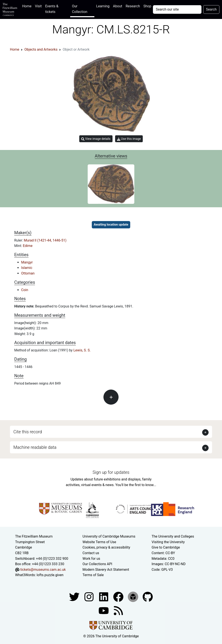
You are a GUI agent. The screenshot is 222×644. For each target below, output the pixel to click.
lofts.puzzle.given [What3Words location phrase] (50, 575)
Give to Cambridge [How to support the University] (166, 547)
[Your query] (177, 9)
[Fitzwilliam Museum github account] (148, 596)
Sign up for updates (111, 472)
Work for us (91, 559)
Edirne (28, 246)
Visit (38, 6)
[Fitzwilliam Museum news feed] (118, 610)
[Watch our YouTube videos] (104, 610)
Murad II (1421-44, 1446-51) (45, 240)
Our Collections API (97, 564)
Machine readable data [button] (35, 447)
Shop (147, 6)
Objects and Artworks (41, 49)
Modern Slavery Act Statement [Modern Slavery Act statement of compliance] (106, 570)
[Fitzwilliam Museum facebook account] (104, 596)
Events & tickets (52, 9)
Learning (103, 6)
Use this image (129, 139)
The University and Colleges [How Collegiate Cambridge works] (173, 536)
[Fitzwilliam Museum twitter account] (75, 596)
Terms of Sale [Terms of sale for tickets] (93, 575)
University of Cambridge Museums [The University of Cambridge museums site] (109, 536)
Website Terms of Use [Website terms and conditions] (99, 542)
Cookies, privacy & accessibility (106, 547)
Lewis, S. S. (82, 350)
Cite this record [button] (28, 432)
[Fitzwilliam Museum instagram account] (89, 596)
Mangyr (27, 262)
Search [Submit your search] (211, 9)
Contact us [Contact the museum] (91, 553)
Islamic (27, 268)
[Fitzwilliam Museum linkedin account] (119, 596)
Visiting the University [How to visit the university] (168, 542)
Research (133, 6)
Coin (25, 290)
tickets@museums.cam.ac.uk (43, 570)
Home (28, 6)
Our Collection (80, 9)
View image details (96, 139)
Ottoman (28, 273)
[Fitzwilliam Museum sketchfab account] (133, 596)
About (118, 6)
